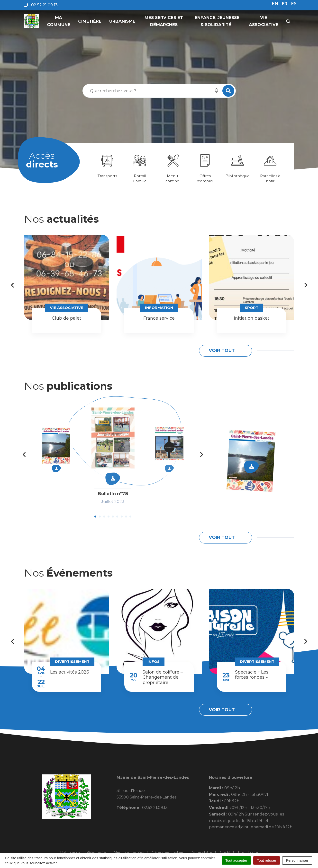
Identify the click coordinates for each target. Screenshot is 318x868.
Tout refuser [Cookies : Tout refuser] (267, 860)
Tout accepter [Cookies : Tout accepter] (236, 860)
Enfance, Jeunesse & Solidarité (216, 21)
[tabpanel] (107, 166)
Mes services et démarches (164, 21)
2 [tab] (100, 517)
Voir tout (222, 351)
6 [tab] (117, 517)
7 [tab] (122, 517)
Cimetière (90, 21)
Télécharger (252, 466)
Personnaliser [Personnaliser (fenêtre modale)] (297, 860)
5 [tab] (113, 517)
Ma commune (59, 21)
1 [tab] (95, 517)
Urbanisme (122, 21)
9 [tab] (130, 517)
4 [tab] (109, 517)
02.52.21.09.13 (155, 808)
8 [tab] (126, 517)
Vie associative (264, 21)
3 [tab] (104, 517)
